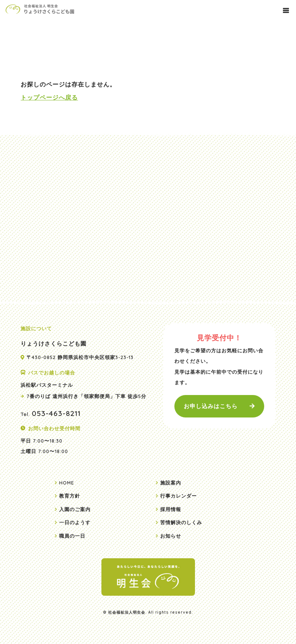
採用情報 (171, 509)
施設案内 (171, 483)
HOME (67, 483)
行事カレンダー (178, 496)
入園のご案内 (75, 509)
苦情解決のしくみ (181, 522)
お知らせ (171, 536)
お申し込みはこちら (211, 406)
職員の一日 (72, 536)
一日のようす (75, 522)
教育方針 (70, 496)
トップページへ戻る (49, 97)
